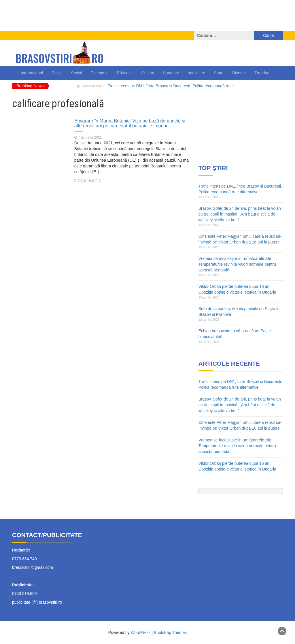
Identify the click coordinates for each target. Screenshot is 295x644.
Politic (57, 73)
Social (76, 73)
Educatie (125, 73)
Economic (100, 73)
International (32, 73)
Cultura (148, 73)
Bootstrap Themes (170, 632)
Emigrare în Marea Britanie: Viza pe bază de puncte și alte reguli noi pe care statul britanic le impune (130, 123)
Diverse (239, 73)
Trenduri (262, 73)
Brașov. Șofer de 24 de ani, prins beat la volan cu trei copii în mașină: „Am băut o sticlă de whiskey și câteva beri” (240, 214)
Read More (88, 181)
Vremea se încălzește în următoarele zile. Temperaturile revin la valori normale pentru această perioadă (237, 264)
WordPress (141, 632)
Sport (219, 73)
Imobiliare (197, 73)
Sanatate (171, 73)
